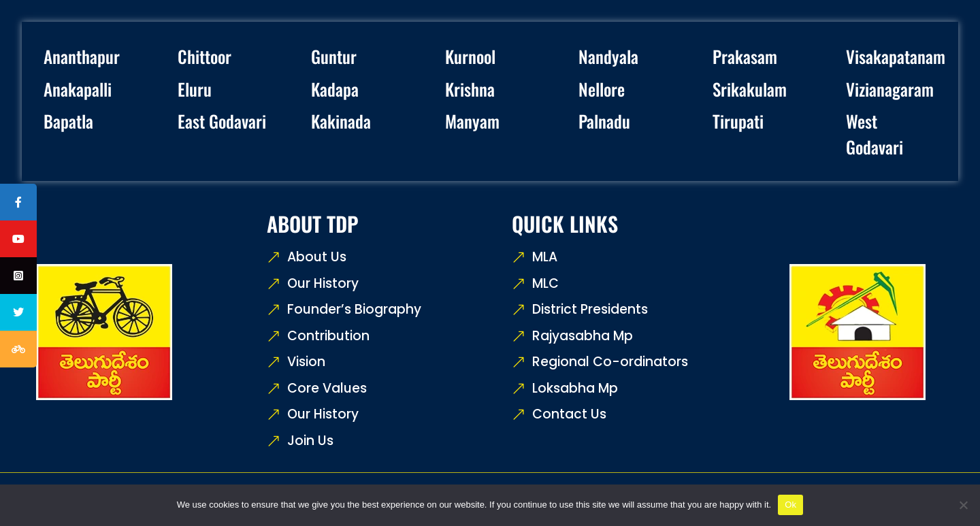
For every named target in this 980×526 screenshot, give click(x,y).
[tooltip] (18, 202)
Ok (790, 505)
